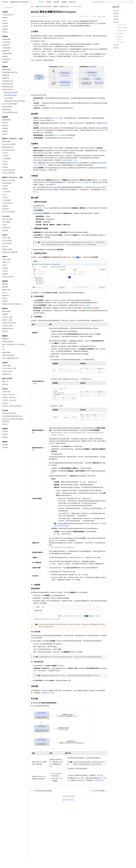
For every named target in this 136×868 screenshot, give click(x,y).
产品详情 (93, 23)
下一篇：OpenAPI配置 (99, 797)
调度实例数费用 (51, 191)
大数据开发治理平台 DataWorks (19, 8)
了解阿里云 (63, 3)
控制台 (119, 3)
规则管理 (100, 781)
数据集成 (56, 13)
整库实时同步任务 (64, 13)
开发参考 (49, 8)
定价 (41, 3)
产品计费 (56, 8)
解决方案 (31, 3)
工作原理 (63, 159)
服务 (56, 3)
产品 (25, 3)
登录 (130, 3)
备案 (114, 3)
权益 (37, 3)
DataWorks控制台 (42, 214)
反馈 (71, 806)
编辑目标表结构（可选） (70, 166)
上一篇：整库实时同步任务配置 (41, 797)
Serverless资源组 (57, 124)
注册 (123, 3)
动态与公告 (72, 8)
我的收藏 (103, 23)
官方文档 (5, 8)
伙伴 (52, 3)
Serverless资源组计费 (84, 188)
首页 (32, 13)
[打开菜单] (3, 3)
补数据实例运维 (99, 786)
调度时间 (88, 311)
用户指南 (41, 8)
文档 (110, 3)
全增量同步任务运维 (48, 699)
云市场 (46, 3)
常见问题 (64, 8)
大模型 (20, 3)
